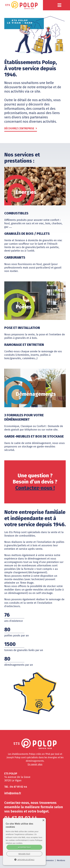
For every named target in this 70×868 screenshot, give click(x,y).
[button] (59, 5)
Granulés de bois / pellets (27, 234)
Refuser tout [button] (24, 854)
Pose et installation (22, 328)
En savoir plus (35, 764)
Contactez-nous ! (35, 488)
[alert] (24, 842)
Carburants (15, 257)
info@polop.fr (13, 793)
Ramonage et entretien (24, 345)
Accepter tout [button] (24, 847)
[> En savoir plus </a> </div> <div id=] (24, 850)
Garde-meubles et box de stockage (34, 436)
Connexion (49, 860)
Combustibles (16, 213)
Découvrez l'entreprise (19, 128)
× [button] (43, 820)
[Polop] (22, 5)
